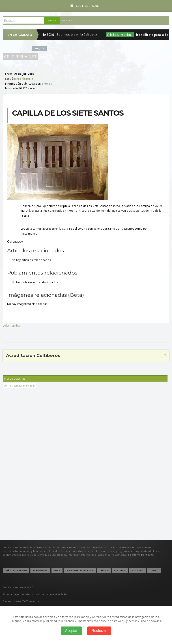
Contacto (154, 571)
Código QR (39, 48)
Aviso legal (120, 571)
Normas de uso (40, 571)
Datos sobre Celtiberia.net (80, 571)
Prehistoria (25, 79)
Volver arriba (11, 326)
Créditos (104, 571)
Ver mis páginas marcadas (19, 386)
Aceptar (71, 631)
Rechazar (99, 631)
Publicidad (137, 571)
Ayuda (57, 571)
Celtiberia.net (86, 6)
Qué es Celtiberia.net (16, 571)
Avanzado (67, 21)
